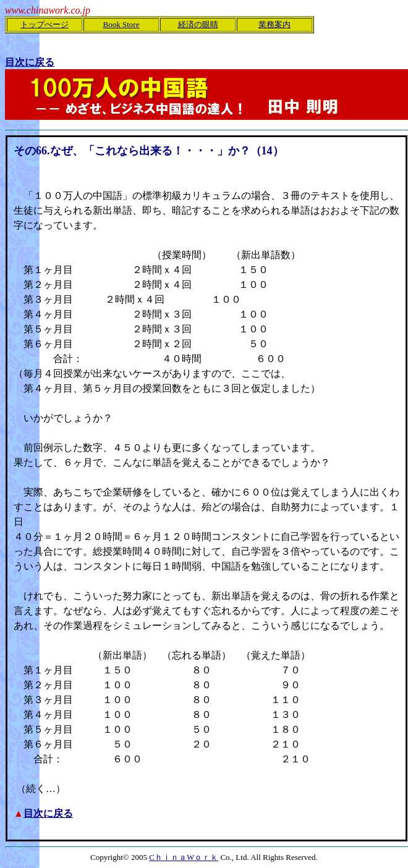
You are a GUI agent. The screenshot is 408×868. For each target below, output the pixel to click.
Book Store (121, 24)
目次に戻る (48, 813)
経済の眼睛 (198, 24)
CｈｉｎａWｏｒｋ (184, 857)
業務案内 (274, 24)
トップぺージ (45, 24)
